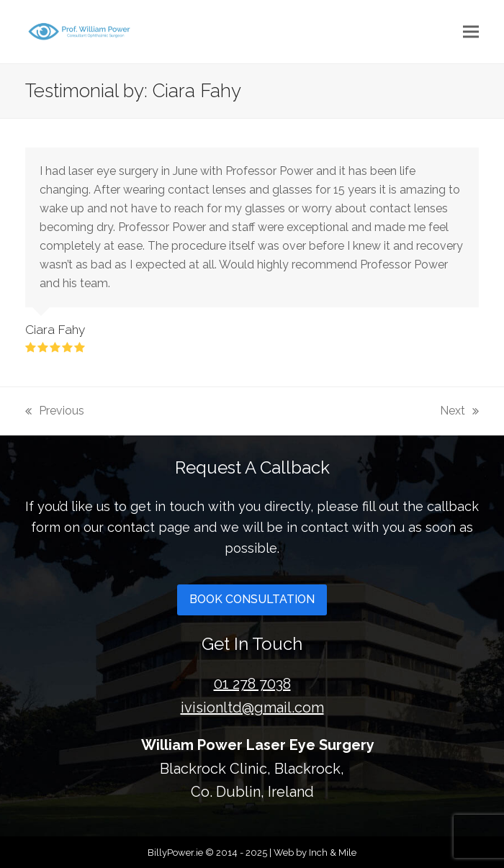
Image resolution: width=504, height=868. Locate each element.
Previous (55, 410)
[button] (471, 31)
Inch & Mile (333, 853)
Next (459, 410)
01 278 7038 (252, 684)
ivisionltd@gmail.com (252, 707)
